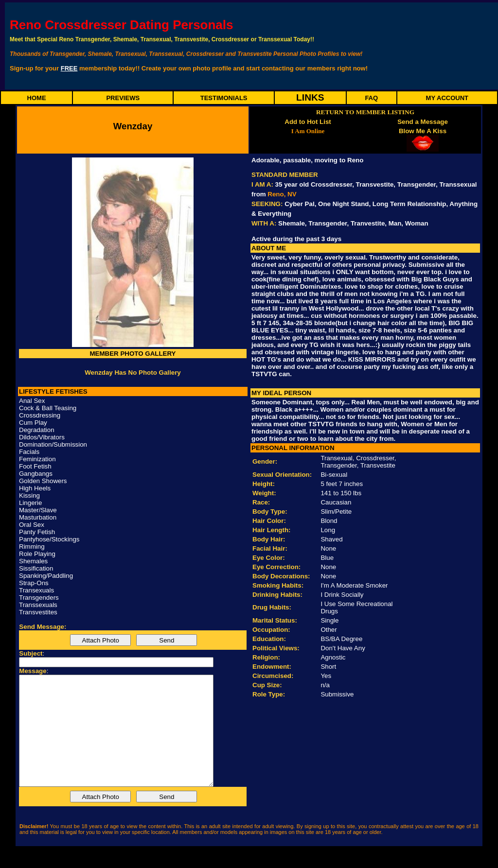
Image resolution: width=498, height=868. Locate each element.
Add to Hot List (308, 122)
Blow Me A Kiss (423, 131)
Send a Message (423, 122)
